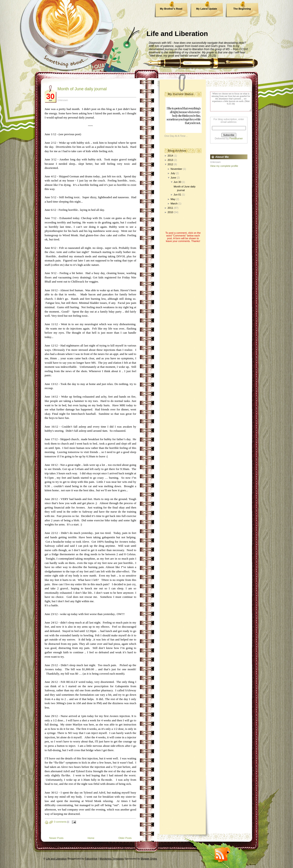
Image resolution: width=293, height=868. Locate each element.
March (174, 203)
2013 (170, 160)
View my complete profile (224, 166)
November (176, 169)
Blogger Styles (149, 859)
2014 (170, 156)
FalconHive (91, 859)
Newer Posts (56, 838)
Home (91, 838)
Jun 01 (177, 195)
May (173, 199)
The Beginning (242, 9)
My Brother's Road (171, 9)
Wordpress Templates (112, 859)
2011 (170, 208)
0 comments (60, 822)
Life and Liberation (177, 34)
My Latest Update (207, 9)
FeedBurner (236, 138)
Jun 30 (177, 182)
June (173, 178)
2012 (170, 164)
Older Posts (125, 838)
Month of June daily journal (82, 89)
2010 (170, 212)
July (173, 173)
